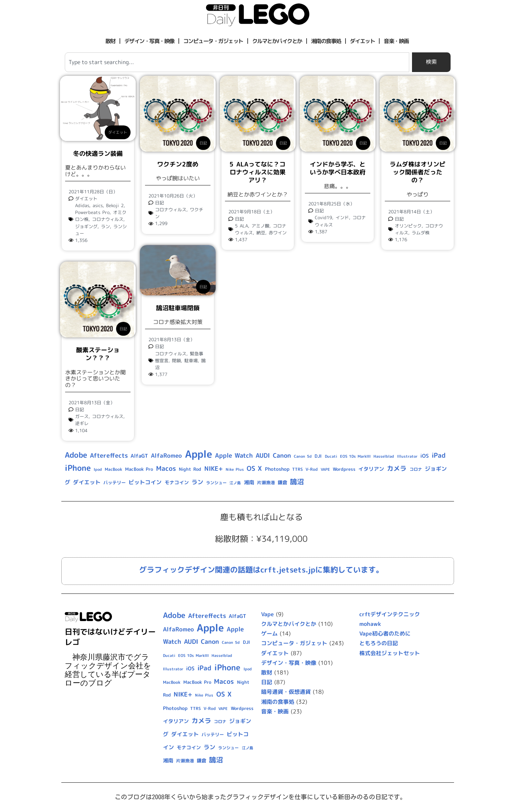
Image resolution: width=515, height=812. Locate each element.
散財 (110, 41)
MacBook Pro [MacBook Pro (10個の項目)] (139, 469)
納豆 (261, 233)
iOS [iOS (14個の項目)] (425, 456)
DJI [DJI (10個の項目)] (318, 456)
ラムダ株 (421, 233)
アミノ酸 (260, 226)
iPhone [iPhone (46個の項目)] (78, 468)
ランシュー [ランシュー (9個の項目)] (216, 483)
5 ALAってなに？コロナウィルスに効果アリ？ (257, 172)
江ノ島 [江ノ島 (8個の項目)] (235, 483)
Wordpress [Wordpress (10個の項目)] (344, 469)
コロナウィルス (108, 219)
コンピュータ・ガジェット (213, 41)
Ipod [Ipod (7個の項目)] (98, 469)
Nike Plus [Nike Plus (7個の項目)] (235, 469)
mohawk (370, 624)
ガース (82, 416)
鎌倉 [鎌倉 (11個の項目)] (282, 482)
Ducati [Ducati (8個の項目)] (331, 456)
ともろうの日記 (379, 643)
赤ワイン (278, 233)
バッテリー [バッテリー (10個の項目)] (115, 483)
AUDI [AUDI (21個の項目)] (263, 455)
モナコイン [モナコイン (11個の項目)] (177, 482)
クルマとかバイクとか (277, 41)
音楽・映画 (396, 41)
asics (98, 205)
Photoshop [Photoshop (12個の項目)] (277, 469)
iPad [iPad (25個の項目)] (439, 455)
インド (342, 217)
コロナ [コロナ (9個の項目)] (416, 469)
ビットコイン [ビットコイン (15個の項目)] (145, 482)
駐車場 (191, 361)
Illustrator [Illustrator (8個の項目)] (407, 456)
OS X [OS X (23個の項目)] (254, 468)
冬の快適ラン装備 (98, 154)
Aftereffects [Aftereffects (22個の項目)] (109, 455)
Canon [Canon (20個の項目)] (282, 455)
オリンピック (408, 226)
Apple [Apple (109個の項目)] (199, 454)
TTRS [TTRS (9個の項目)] (297, 469)
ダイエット (363, 41)
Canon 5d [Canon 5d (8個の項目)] (303, 456)
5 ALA (241, 226)
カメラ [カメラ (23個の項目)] (397, 468)
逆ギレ (82, 423)
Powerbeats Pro (92, 212)
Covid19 (323, 217)
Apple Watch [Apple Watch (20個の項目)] (234, 455)
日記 (203, 143)
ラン (105, 226)
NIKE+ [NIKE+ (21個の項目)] (214, 469)
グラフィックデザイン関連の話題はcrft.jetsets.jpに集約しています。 (261, 570)
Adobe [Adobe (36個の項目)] (76, 455)
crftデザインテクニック (390, 614)
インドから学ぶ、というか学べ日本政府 (338, 168)
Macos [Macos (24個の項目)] (166, 468)
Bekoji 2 (115, 205)
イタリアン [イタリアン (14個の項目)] (371, 469)
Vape (267, 614)
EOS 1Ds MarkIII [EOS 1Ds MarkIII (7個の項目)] (355, 456)
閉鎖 (176, 361)
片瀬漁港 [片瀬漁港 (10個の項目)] (266, 483)
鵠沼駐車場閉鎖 (178, 308)
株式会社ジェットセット (390, 653)
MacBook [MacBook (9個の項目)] (114, 469)
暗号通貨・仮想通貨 (286, 692)
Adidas (82, 205)
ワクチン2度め (178, 164)
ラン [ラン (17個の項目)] (197, 482)
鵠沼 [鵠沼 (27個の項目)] (297, 482)
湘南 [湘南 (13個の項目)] (249, 482)
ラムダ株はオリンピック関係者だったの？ (418, 172)
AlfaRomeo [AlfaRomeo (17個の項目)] (166, 455)
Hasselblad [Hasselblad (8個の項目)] (384, 456)
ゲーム (269, 633)
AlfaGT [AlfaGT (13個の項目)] (139, 456)
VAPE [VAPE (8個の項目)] (325, 469)
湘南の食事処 (326, 41)
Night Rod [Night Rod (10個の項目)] (190, 469)
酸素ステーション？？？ (98, 354)
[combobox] (237, 62)
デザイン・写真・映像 (149, 41)
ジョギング (86, 226)
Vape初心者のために (385, 633)
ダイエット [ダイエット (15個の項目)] (87, 482)
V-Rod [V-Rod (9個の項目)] (312, 469)
